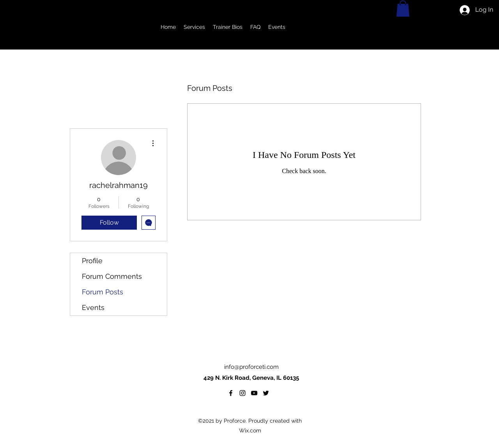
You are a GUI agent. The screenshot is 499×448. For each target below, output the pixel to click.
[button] (194, 27)
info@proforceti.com (251, 367)
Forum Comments (112, 276)
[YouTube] (254, 393)
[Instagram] (242, 393)
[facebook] (231, 393)
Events (93, 307)
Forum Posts (103, 292)
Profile (92, 261)
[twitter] (266, 393)
